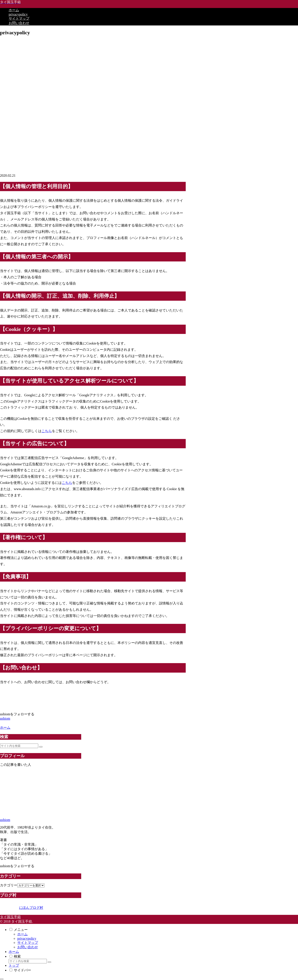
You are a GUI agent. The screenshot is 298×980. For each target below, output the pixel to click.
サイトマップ (28, 943)
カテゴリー (9, 885)
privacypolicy (27, 938)
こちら (47, 431)
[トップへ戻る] (2, 979)
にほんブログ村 (22, 908)
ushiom (5, 820)
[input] (19, 746)
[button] (41, 747)
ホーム (22, 934)
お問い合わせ (28, 947)
